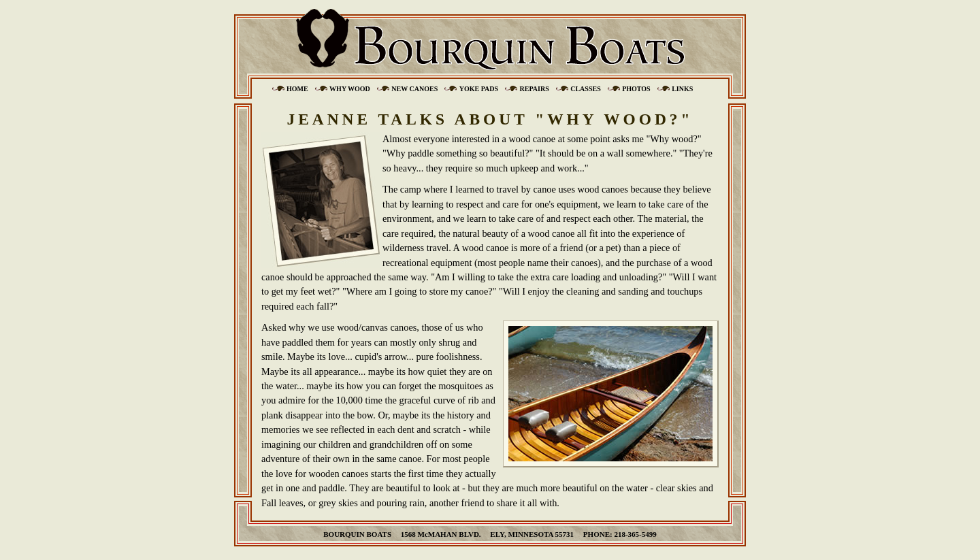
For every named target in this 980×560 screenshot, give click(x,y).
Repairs (535, 89)
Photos (636, 89)
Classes (585, 89)
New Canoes (414, 89)
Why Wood (350, 89)
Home (297, 89)
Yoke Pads (479, 89)
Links (682, 89)
